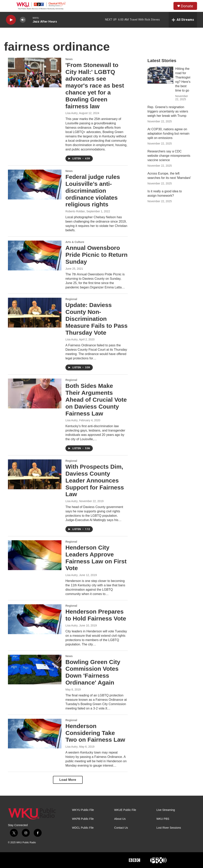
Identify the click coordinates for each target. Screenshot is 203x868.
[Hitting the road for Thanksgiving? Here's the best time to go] (160, 75)
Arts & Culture (75, 242)
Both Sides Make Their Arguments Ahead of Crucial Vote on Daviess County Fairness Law (96, 400)
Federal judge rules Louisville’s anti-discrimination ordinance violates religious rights (93, 191)
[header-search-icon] (167, 6)
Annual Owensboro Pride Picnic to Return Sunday (96, 255)
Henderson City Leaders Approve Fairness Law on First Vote (96, 558)
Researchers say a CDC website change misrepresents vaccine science (169, 156)
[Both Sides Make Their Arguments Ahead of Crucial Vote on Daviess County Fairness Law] (35, 393)
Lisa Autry (71, 113)
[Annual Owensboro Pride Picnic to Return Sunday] (35, 255)
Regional (71, 299)
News (69, 59)
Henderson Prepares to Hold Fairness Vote (96, 615)
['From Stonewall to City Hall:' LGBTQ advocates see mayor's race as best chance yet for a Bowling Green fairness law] (35, 73)
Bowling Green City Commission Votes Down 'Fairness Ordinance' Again (93, 672)
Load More (68, 780)
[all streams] (183, 20)
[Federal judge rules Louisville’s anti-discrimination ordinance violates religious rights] (35, 184)
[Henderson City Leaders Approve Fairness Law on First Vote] (35, 555)
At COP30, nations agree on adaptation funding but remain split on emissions (169, 134)
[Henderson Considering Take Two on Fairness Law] (35, 734)
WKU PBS (163, 819)
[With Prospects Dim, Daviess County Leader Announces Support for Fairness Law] (35, 474)
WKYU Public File (83, 810)
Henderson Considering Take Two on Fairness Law (95, 733)
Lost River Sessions (169, 828)
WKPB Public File (83, 819)
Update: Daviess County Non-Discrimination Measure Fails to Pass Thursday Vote (96, 319)
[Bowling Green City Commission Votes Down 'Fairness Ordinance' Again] (35, 670)
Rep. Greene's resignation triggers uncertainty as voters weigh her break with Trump (168, 111)
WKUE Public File (125, 810)
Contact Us (121, 828)
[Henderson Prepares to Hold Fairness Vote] (35, 619)
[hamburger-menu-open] (10, 6)
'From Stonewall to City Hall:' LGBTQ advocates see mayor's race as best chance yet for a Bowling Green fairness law (95, 86)
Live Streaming (166, 810)
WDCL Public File (83, 828)
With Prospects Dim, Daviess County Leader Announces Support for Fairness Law (95, 480)
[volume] (23, 20)
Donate (187, 6)
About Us (120, 819)
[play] (11, 20)
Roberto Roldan (75, 211)
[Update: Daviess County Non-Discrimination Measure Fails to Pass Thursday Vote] (35, 313)
